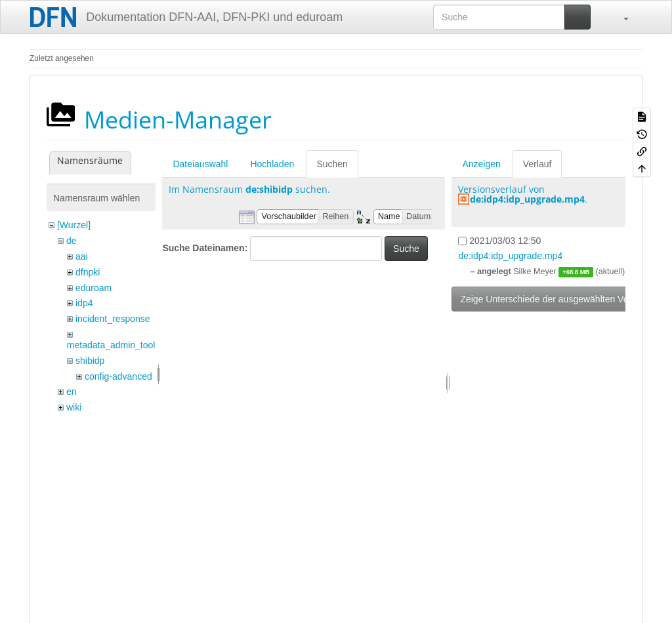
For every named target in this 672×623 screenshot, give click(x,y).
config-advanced (118, 376)
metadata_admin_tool (111, 345)
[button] (619, 17)
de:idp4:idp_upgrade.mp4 (527, 199)
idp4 (84, 303)
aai (82, 256)
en (72, 392)
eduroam (94, 288)
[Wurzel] (74, 225)
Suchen (332, 164)
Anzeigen (481, 164)
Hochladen (272, 164)
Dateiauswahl (200, 164)
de (72, 241)
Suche (406, 249)
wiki (74, 407)
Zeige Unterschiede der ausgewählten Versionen (559, 299)
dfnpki (88, 272)
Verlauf (537, 164)
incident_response (113, 319)
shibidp (90, 361)
